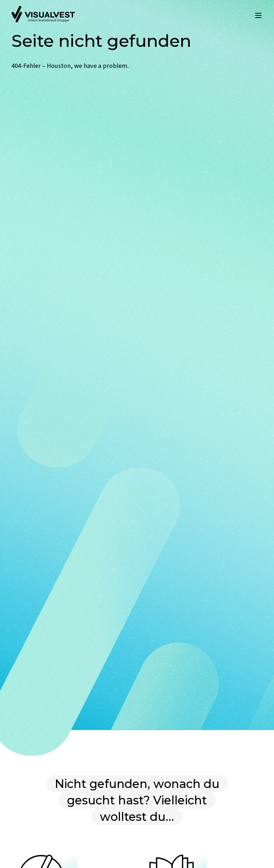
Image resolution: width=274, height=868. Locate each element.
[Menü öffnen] (258, 15)
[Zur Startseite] (43, 15)
